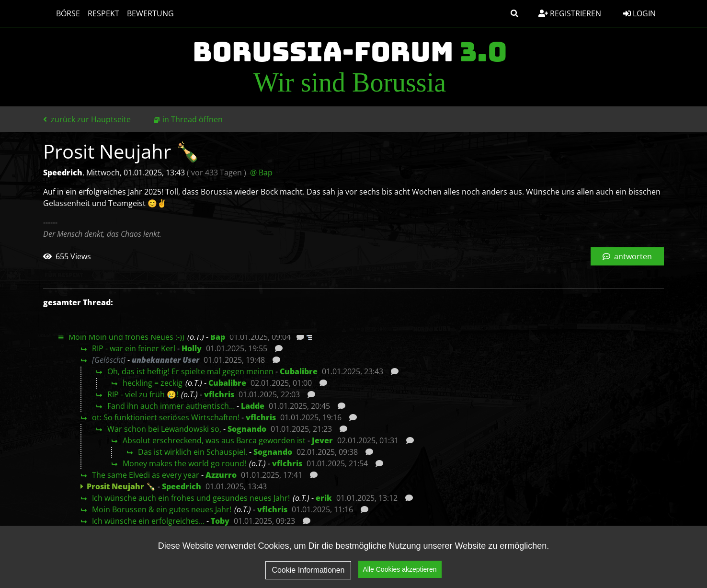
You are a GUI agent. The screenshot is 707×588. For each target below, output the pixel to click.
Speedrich (182, 486)
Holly (192, 348)
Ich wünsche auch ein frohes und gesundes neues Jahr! (191, 498)
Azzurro (221, 475)
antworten (627, 256)
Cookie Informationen (308, 570)
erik (324, 498)
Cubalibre (299, 371)
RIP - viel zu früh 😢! (143, 394)
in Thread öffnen (193, 119)
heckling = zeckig (153, 383)
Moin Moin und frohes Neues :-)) (126, 337)
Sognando (247, 429)
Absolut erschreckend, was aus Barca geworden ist (214, 440)
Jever (322, 440)
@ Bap (261, 173)
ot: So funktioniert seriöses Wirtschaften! (166, 417)
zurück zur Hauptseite (87, 119)
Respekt (94, 13)
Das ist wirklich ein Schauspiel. (193, 452)
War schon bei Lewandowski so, (164, 429)
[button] (514, 13)
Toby (220, 521)
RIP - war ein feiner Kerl (134, 348)
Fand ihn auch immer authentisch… (171, 406)
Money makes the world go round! (184, 463)
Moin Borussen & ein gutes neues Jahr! (162, 509)
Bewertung (141, 13)
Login (639, 13)
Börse (59, 13)
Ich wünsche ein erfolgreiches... (148, 521)
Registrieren (570, 13)
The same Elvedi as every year (146, 475)
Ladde (253, 406)
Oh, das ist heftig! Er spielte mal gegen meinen (190, 371)
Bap (218, 337)
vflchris (219, 394)
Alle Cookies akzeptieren (400, 569)
